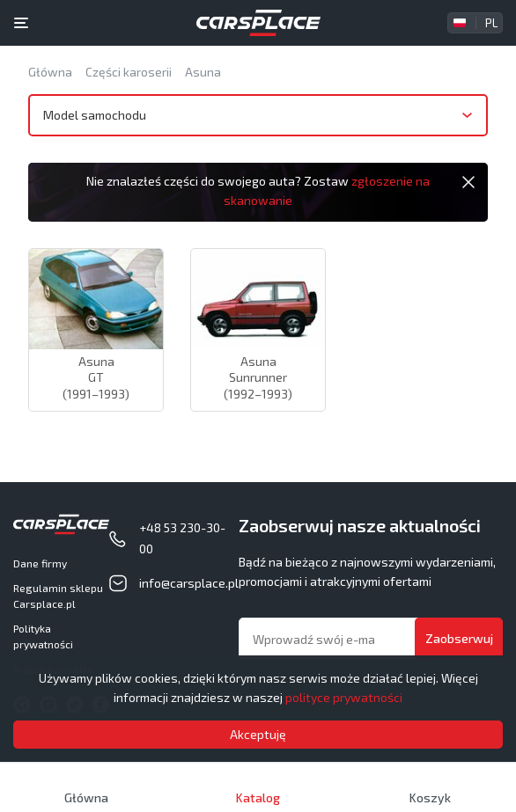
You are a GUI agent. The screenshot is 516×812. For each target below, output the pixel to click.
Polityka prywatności (43, 636)
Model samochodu (95, 115)
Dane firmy (40, 563)
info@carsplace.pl (189, 583)
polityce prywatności (344, 697)
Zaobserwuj (459, 638)
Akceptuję (258, 734)
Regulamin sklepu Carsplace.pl (58, 596)
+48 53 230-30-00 (182, 538)
